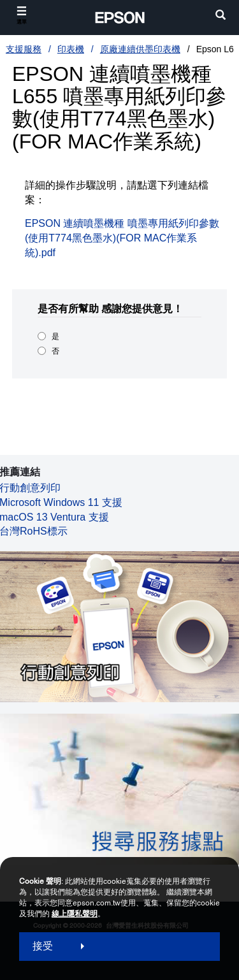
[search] (221, 16)
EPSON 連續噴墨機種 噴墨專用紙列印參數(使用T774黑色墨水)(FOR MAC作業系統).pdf (122, 238)
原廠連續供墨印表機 (140, 49)
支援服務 (24, 49)
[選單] (22, 16)
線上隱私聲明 (75, 914)
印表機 (71, 49)
